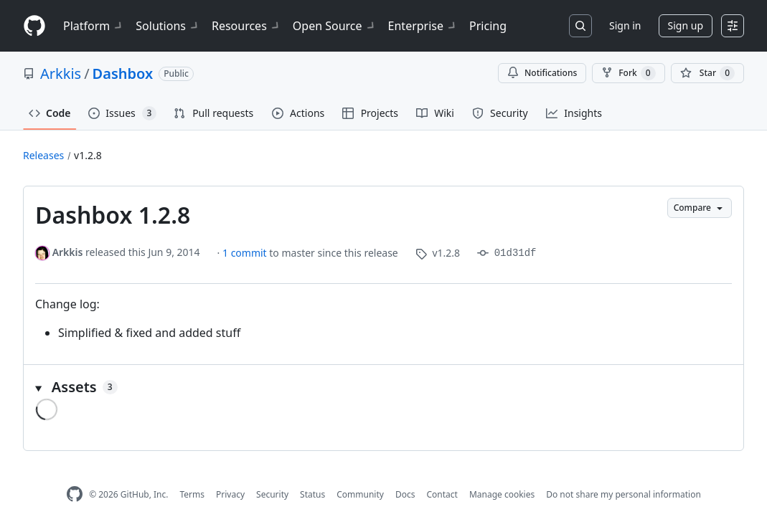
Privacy (230, 494)
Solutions (168, 26)
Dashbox (123, 73)
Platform (94, 26)
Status (312, 494)
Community (360, 494)
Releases (43, 155)
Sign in (625, 25)
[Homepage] (34, 26)
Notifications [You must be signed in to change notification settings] (542, 73)
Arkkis (61, 73)
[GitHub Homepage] (75, 494)
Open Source (335, 26)
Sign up (686, 25)
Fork (628, 73)
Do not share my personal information (624, 494)
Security (272, 494)
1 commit (246, 253)
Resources (246, 26)
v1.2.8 (88, 155)
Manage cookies (502, 494)
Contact (442, 494)
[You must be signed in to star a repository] (707, 73)
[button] (383, 387)
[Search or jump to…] (580, 26)
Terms (192, 494)
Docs (405, 494)
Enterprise (423, 26)
